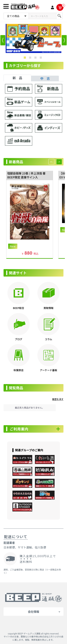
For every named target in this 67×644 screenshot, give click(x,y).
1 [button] (26, 58)
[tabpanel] (33, 117)
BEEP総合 (19, 308)
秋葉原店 (18, 370)
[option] (33, 38)
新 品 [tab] (17, 78)
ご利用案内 (19, 429)
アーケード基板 (49, 370)
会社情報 (33, 612)
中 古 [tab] (45, 78)
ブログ (18, 339)
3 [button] (36, 58)
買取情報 (48, 308)
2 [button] (31, 58)
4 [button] (41, 58)
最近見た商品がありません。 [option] (30, 408)
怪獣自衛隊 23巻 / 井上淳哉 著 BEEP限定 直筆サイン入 (26, 175)
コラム (49, 339)
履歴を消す (58, 399)
